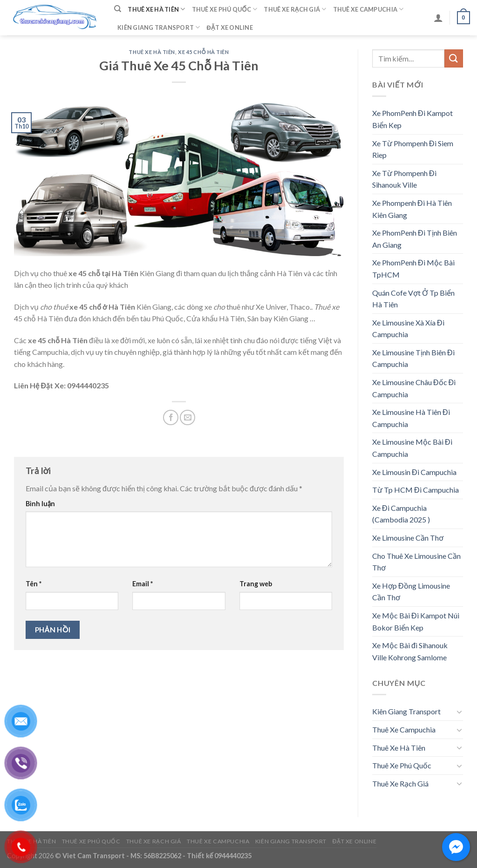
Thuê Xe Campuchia (368, 9)
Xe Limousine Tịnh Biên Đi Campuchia (413, 358)
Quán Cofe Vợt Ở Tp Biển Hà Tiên (413, 299)
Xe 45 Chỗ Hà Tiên (203, 52)
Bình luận (40, 504)
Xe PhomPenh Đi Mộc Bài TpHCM (413, 268)
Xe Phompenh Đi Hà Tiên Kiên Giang (412, 209)
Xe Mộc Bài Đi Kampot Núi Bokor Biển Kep (416, 621)
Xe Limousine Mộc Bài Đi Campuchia (412, 448)
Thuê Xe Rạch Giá (295, 9)
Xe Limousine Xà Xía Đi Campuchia (408, 329)
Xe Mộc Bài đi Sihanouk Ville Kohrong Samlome (410, 651)
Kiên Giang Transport (159, 27)
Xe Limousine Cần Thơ (408, 538)
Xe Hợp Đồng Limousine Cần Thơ (411, 592)
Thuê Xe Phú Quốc (225, 9)
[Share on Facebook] (171, 417)
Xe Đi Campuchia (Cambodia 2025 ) (401, 514)
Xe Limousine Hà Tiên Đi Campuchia (411, 418)
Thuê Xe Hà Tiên (156, 9)
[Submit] (454, 58)
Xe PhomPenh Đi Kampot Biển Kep (412, 119)
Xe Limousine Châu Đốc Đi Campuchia (414, 388)
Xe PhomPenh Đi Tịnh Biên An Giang (415, 239)
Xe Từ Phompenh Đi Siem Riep (413, 149)
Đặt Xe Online (230, 27)
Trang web (256, 584)
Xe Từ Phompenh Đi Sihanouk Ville (404, 179)
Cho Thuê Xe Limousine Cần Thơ (416, 562)
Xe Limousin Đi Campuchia (414, 472)
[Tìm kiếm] (118, 9)
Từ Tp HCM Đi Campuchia (416, 490)
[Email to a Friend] (187, 417)
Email (143, 584)
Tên (34, 584)
